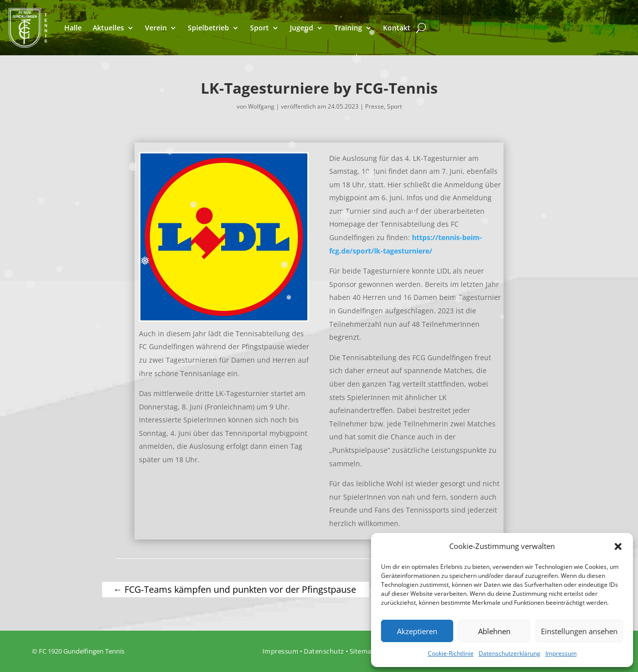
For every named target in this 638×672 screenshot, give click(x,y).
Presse (375, 106)
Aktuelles (108, 28)
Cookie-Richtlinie (451, 653)
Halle (73, 28)
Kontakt (397, 28)
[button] (618, 546)
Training (348, 28)
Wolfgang (261, 106)
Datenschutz (324, 651)
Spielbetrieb (208, 28)
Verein (156, 28)
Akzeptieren (417, 631)
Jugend (302, 28)
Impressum (561, 653)
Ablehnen (494, 631)
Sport (259, 28)
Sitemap (363, 651)
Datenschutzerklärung (510, 653)
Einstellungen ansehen (579, 631)
